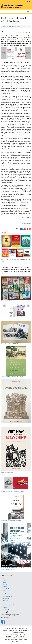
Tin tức (4, 582)
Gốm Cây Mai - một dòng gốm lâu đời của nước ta (10, 344)
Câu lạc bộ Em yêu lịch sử (8, 605)
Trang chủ (4, 27)
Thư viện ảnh (6, 601)
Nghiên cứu (9, 27)
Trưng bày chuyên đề (7, 597)
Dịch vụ (4, 603)
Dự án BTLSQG (6, 589)
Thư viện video (6, 599)
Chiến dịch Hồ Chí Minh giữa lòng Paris (8, 318)
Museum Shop (6, 609)
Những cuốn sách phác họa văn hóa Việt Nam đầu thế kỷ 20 (12, 520)
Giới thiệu (5, 580)
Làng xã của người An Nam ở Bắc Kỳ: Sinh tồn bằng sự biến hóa (12, 376)
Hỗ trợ (4, 591)
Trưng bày (5, 585)
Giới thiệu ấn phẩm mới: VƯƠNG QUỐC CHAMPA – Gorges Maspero (13, 424)
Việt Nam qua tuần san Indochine (7, 472)
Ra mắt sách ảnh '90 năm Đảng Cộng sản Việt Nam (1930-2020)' (13, 492)
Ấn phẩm (14, 27)
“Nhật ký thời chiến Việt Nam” (7, 301)
